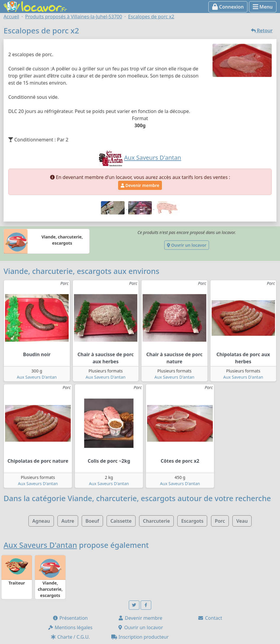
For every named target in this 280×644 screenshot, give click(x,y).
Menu (263, 7)
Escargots (192, 521)
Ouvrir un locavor (187, 245)
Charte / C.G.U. (70, 637)
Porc (220, 521)
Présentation (70, 618)
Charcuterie (156, 521)
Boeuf (92, 521)
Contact (210, 618)
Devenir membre (140, 185)
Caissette (121, 521)
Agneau (41, 521)
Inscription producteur (140, 637)
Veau (242, 521)
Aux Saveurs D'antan (37, 377)
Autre (68, 521)
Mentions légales (70, 627)
